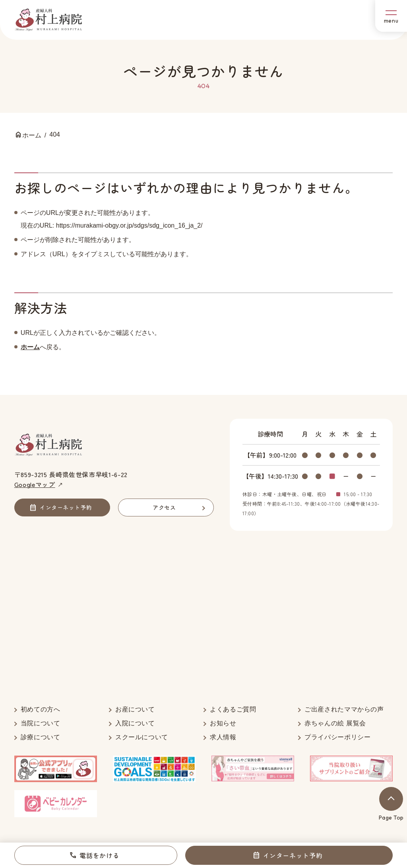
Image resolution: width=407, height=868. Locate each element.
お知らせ (223, 723)
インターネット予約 (293, 855)
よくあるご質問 (233, 709)
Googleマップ (35, 484)
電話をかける (99, 855)
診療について (41, 737)
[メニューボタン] (391, 16)
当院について (41, 723)
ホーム (30, 347)
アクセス (164, 507)
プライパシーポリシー (337, 737)
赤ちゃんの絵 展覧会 (335, 723)
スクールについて (142, 737)
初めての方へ (41, 709)
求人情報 (223, 737)
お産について (135, 709)
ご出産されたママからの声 (344, 709)
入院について (135, 723)
